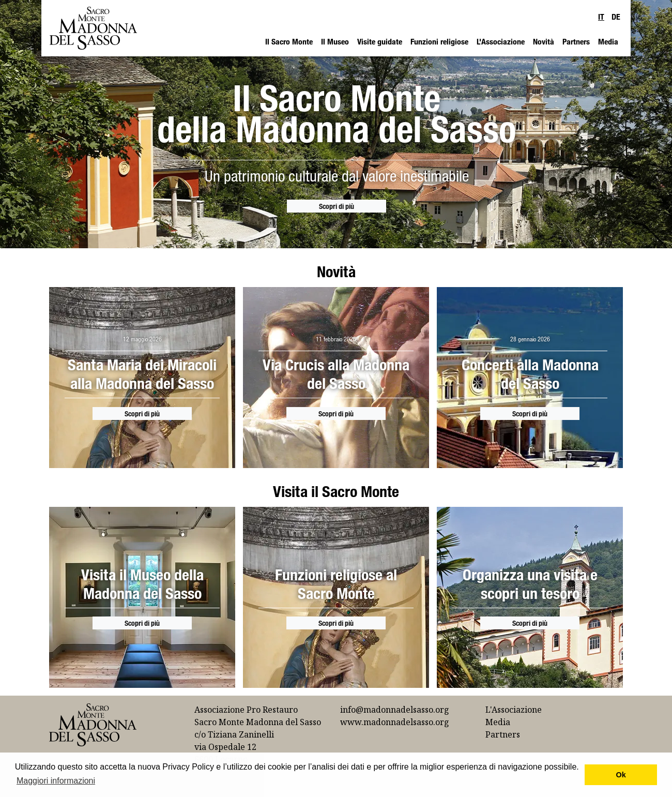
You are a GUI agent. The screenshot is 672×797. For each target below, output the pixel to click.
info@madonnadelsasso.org (395, 710)
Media (608, 41)
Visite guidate (380, 41)
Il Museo (335, 41)
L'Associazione (501, 41)
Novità (544, 41)
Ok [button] (621, 775)
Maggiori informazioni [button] (56, 781)
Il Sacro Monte (289, 41)
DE (616, 17)
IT (601, 17)
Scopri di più (337, 206)
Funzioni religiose (439, 41)
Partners (576, 41)
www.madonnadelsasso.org (395, 722)
